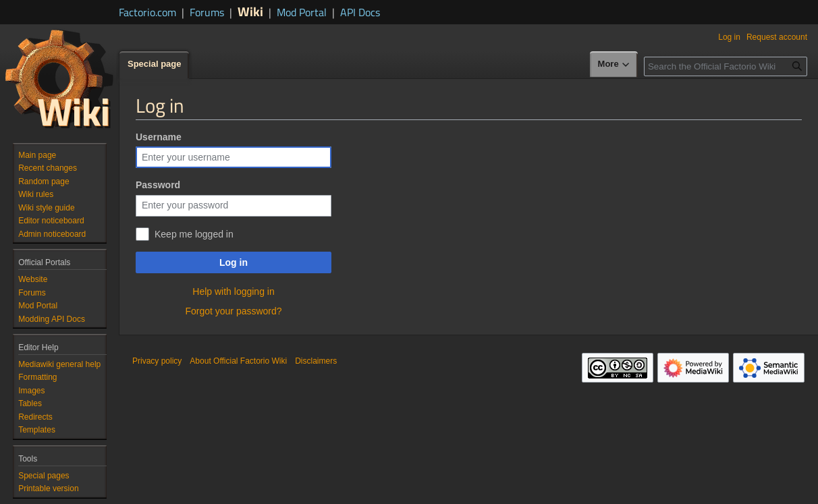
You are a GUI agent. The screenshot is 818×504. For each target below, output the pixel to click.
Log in (234, 262)
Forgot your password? (233, 311)
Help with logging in (233, 291)
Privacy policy (157, 361)
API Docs (360, 12)
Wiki (250, 11)
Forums (207, 12)
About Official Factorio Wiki (238, 361)
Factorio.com (147, 12)
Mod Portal (302, 12)
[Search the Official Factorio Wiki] (726, 66)
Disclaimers (316, 361)
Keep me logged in (194, 234)
